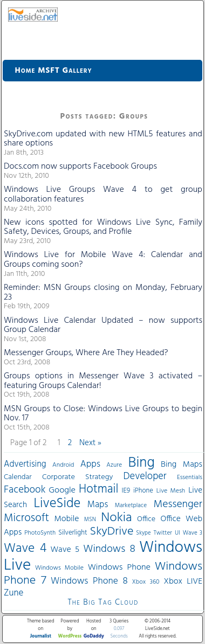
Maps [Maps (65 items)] (98, 505)
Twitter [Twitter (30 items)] (163, 533)
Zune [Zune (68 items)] (13, 593)
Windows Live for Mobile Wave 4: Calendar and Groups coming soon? (103, 260)
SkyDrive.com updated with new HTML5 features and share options (103, 139)
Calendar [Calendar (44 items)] (18, 477)
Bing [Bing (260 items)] (142, 463)
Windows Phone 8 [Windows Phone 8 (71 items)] (89, 581)
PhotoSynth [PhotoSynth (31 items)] (40, 533)
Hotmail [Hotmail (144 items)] (98, 489)
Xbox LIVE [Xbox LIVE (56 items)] (183, 581)
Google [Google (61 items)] (62, 490)
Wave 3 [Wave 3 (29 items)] (193, 533)
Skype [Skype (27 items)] (143, 533)
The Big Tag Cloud (103, 603)
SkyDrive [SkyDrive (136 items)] (112, 532)
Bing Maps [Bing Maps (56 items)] (182, 465)
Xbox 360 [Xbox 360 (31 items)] (146, 582)
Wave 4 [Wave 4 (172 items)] (25, 549)
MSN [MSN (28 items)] (90, 520)
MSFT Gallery (65, 71)
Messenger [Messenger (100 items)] (178, 504)
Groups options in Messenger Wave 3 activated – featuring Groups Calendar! (103, 381)
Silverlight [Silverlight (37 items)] (73, 533)
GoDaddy (94, 636)
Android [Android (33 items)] (63, 465)
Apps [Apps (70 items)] (90, 464)
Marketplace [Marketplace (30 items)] (131, 505)
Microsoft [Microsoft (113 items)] (26, 518)
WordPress (70, 636)
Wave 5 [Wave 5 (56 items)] (65, 550)
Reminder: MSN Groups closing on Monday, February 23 (103, 293)
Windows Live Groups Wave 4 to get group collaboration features (103, 195)
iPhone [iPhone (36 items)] (143, 491)
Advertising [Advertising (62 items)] (25, 465)
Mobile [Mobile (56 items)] (66, 519)
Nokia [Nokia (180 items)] (116, 518)
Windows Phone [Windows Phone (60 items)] (119, 567)
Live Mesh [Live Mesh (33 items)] (171, 491)
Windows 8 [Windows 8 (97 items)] (109, 549)
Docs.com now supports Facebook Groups (80, 167)
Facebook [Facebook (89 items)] (25, 490)
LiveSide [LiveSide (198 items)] (57, 504)
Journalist (41, 636)
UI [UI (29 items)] (177, 533)
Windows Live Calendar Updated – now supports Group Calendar (103, 326)
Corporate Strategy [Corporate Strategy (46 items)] (77, 477)
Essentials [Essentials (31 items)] (190, 477)
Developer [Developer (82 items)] (145, 477)
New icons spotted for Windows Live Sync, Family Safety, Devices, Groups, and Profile (103, 227)
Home (25, 71)
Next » (90, 443)
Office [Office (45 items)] (146, 519)
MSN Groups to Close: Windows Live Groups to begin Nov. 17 (103, 414)
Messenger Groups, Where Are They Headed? (86, 353)
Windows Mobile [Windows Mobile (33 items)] (59, 568)
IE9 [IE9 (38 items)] (126, 491)
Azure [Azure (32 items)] (114, 465)
